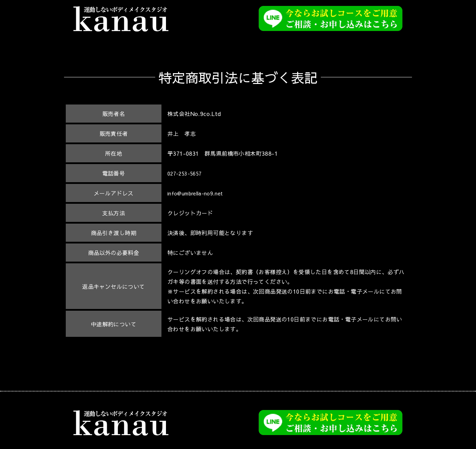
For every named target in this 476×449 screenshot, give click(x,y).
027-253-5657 (187, 173)
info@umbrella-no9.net (199, 193)
